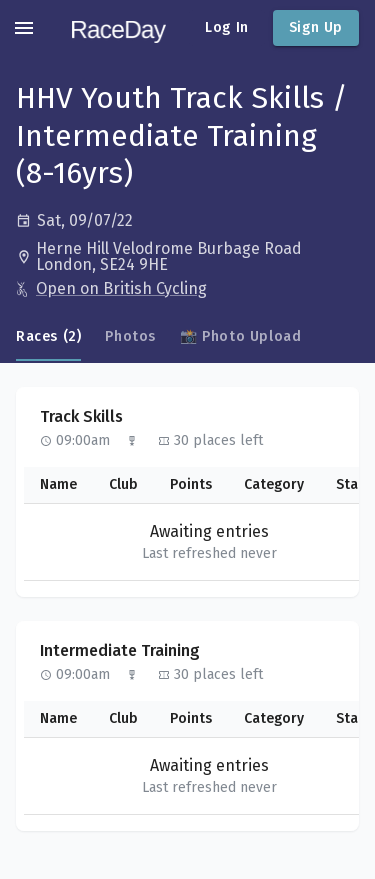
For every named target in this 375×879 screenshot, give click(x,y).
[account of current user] (24, 28)
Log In (227, 27)
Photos (130, 336)
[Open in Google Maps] (197, 257)
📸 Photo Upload (240, 336)
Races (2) (48, 336)
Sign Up (316, 27)
